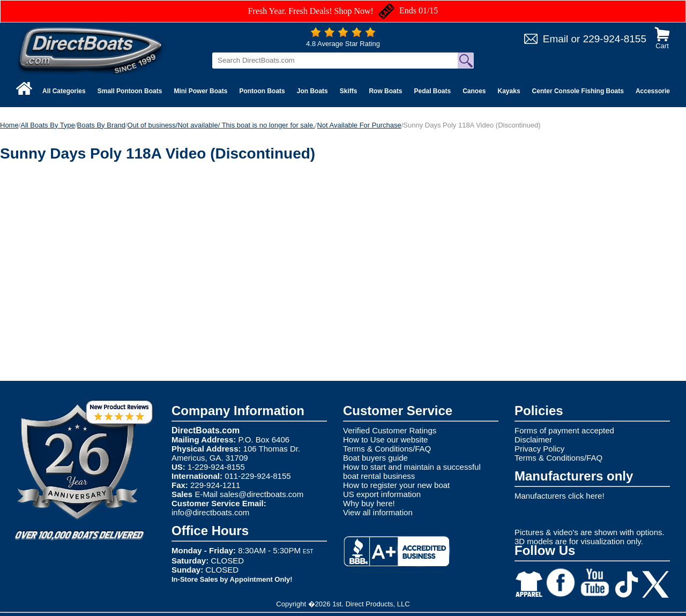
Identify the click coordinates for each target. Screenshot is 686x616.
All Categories (64, 91)
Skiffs (349, 91)
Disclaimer (533, 440)
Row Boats (385, 91)
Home (9, 125)
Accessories (655, 91)
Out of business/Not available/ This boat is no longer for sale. (221, 125)
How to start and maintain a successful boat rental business (412, 471)
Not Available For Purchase (359, 125)
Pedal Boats (432, 91)
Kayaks (509, 91)
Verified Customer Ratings (390, 430)
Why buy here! (369, 503)
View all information (378, 512)
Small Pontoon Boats (130, 91)
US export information (382, 494)
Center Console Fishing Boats (578, 91)
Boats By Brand (101, 125)
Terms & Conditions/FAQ (387, 449)
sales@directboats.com (262, 494)
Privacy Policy (539, 449)
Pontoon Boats (262, 91)
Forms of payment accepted (564, 430)
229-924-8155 (615, 39)
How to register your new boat (396, 485)
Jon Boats (312, 91)
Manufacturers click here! (560, 496)
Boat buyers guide (375, 458)
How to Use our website (385, 440)
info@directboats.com (210, 512)
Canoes (474, 91)
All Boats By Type (48, 125)
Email (556, 39)
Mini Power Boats (200, 91)
